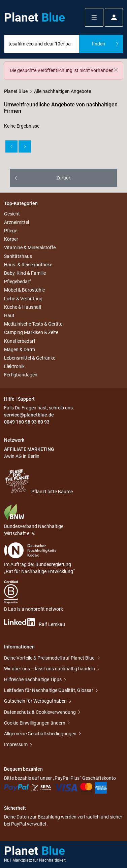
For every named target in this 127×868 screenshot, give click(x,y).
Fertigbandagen (21, 375)
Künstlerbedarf (20, 341)
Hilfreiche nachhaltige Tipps (33, 679)
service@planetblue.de (29, 415)
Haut (9, 315)
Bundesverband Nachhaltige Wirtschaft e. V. (34, 520)
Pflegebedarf (18, 281)
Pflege (11, 231)
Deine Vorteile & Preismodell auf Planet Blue (50, 658)
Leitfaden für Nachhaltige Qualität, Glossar (49, 690)
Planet (35, 18)
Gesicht (12, 214)
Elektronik (14, 366)
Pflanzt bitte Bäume (38, 481)
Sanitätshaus (18, 256)
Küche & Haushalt (23, 307)
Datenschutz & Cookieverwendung (40, 712)
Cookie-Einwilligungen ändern (35, 723)
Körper (11, 239)
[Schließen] (116, 70)
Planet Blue (16, 91)
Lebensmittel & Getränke (30, 358)
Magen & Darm (20, 349)
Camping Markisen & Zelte (31, 333)
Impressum (16, 744)
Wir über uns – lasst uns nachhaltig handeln (50, 669)
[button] (94, 17)
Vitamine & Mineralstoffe (30, 248)
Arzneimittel (17, 222)
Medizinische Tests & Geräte (33, 324)
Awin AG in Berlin (22, 456)
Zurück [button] (63, 178)
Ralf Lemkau (35, 623)
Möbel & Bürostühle (24, 290)
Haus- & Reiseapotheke (28, 265)
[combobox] (42, 44)
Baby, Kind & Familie (25, 273)
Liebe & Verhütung (23, 299)
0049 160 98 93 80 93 (27, 422)
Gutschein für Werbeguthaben (35, 701)
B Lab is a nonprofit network (34, 596)
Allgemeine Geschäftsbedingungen (40, 734)
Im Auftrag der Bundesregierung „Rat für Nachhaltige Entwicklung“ (39, 558)
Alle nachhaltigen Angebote (62, 91)
